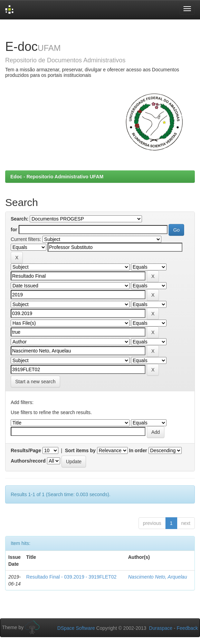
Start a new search (35, 382)
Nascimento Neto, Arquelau (158, 577)
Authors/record (28, 461)
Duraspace (161, 628)
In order (138, 450)
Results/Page (26, 450)
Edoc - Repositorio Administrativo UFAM (57, 177)
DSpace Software (76, 628)
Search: (20, 219)
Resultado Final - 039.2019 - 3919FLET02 (72, 577)
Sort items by (80, 450)
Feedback (187, 628)
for (14, 230)
